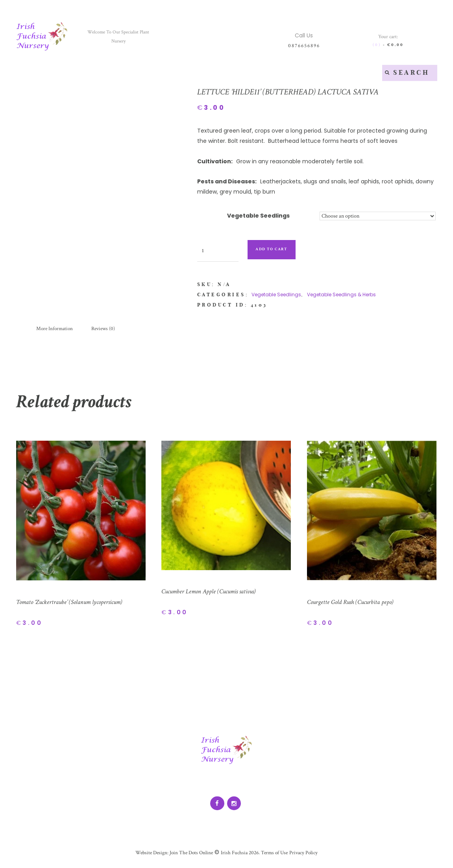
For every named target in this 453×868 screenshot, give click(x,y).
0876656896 (304, 45)
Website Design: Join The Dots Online (171, 855)
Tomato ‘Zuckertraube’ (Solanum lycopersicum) (75, 603)
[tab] (56, 329)
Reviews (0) (108, 329)
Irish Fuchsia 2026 (240, 855)
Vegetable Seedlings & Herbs (341, 295)
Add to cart (277, 249)
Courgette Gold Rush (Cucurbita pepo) (354, 603)
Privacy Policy (308, 855)
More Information (56, 329)
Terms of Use (276, 855)
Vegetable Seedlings (258, 216)
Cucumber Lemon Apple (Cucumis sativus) (214, 592)
